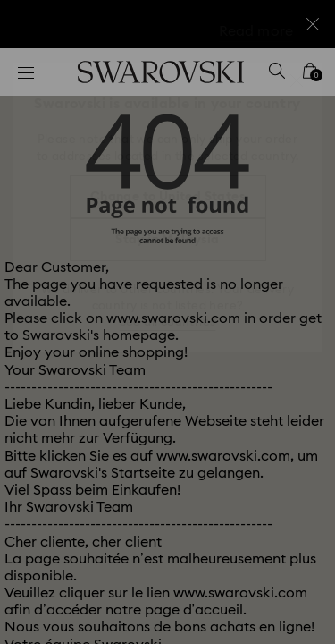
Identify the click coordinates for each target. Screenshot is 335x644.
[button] (297, 80)
